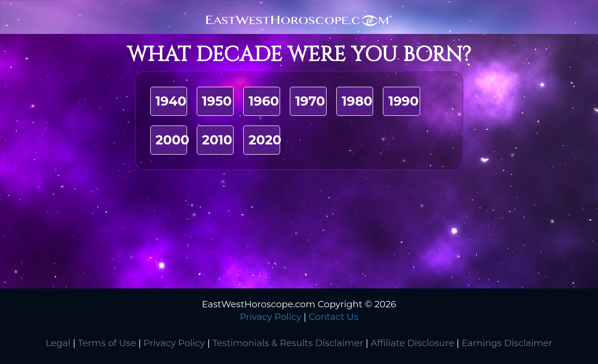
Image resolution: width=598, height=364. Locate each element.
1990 (403, 101)
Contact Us (333, 317)
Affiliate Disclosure (412, 343)
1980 (357, 101)
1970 (310, 101)
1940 (171, 101)
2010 (217, 140)
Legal (58, 343)
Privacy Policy (271, 317)
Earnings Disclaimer (507, 343)
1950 (217, 101)
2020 (265, 140)
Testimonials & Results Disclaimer (288, 343)
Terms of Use (107, 343)
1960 (264, 101)
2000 (173, 140)
